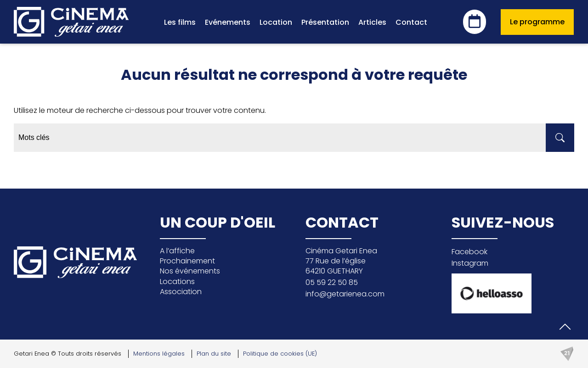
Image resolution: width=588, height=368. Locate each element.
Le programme (537, 22)
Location (276, 22)
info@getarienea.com (345, 294)
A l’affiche (177, 251)
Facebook (469, 252)
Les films (180, 22)
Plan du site (214, 354)
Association (181, 292)
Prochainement (187, 261)
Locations (177, 282)
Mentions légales (159, 354)
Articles (372, 22)
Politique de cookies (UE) (280, 354)
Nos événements (190, 271)
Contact (411, 22)
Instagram (470, 263)
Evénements (228, 22)
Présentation (325, 22)
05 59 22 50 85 (332, 282)
